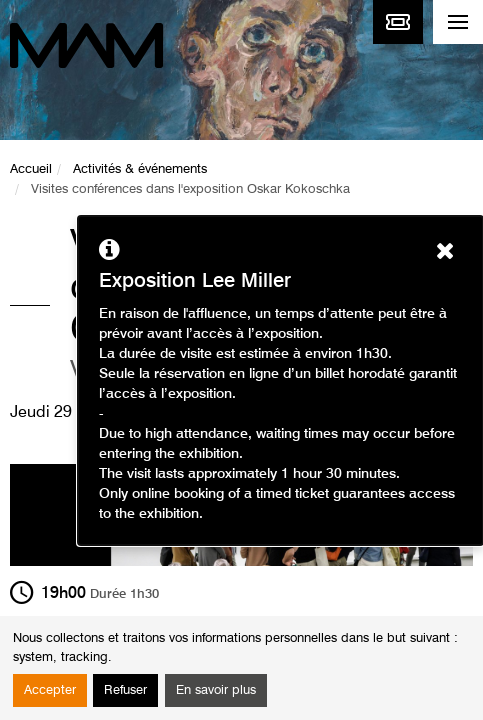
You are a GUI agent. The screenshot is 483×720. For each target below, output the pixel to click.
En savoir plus (216, 690)
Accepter (50, 690)
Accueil (31, 169)
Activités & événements (140, 169)
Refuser (125, 690)
